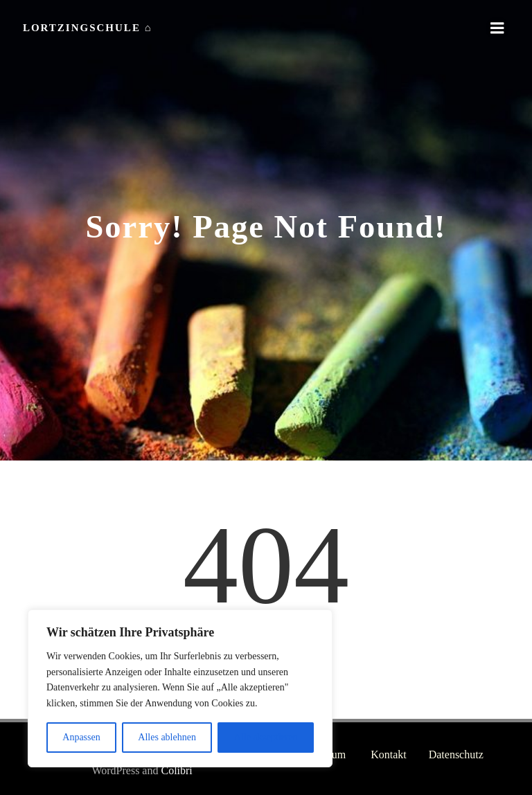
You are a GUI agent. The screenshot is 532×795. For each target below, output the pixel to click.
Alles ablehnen (167, 737)
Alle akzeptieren (266, 737)
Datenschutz (457, 754)
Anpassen (81, 737)
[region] (180, 688)
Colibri (151, 768)
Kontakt (389, 754)
